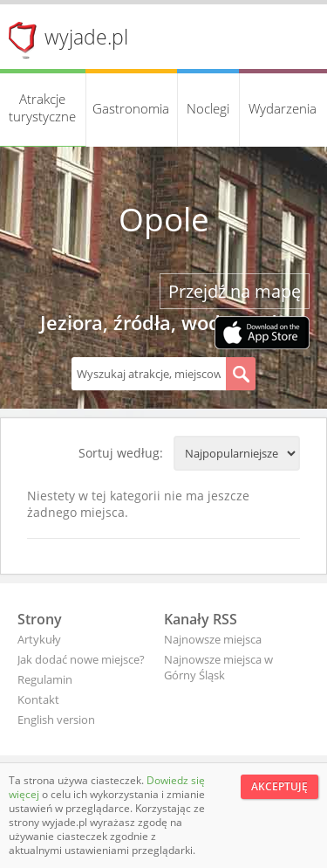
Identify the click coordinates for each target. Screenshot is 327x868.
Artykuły (39, 639)
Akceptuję (279, 786)
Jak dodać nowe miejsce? (81, 659)
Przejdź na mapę (235, 291)
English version (56, 720)
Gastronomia (131, 108)
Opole (164, 219)
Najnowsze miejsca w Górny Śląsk (218, 667)
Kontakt (38, 699)
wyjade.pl (86, 37)
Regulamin (45, 679)
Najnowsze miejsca (213, 639)
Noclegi (208, 108)
